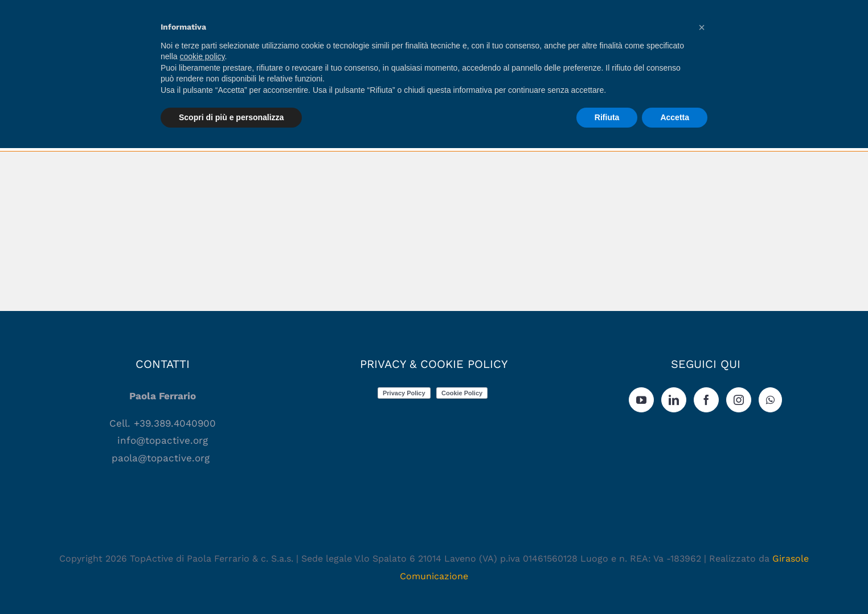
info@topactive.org (163, 440)
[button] (702, 27)
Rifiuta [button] (607, 117)
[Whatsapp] (770, 400)
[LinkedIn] (674, 400)
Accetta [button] (675, 117)
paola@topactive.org (162, 458)
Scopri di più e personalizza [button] (231, 117)
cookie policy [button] (202, 56)
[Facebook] (706, 400)
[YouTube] (641, 400)
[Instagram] (739, 400)
